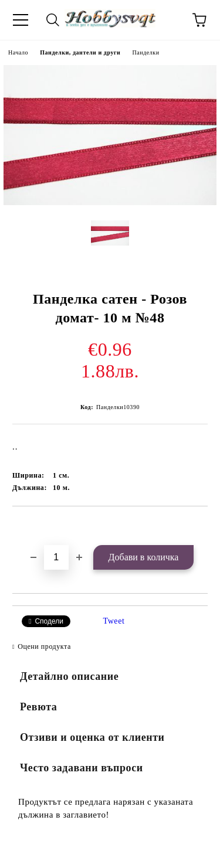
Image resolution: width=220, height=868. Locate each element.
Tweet (114, 621)
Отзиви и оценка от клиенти (92, 737)
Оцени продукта (44, 646)
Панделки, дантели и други (80, 52)
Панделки (145, 52)
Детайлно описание (69, 676)
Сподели (49, 621)
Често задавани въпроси (82, 768)
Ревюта (38, 707)
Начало (18, 52)
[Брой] (56, 557)
